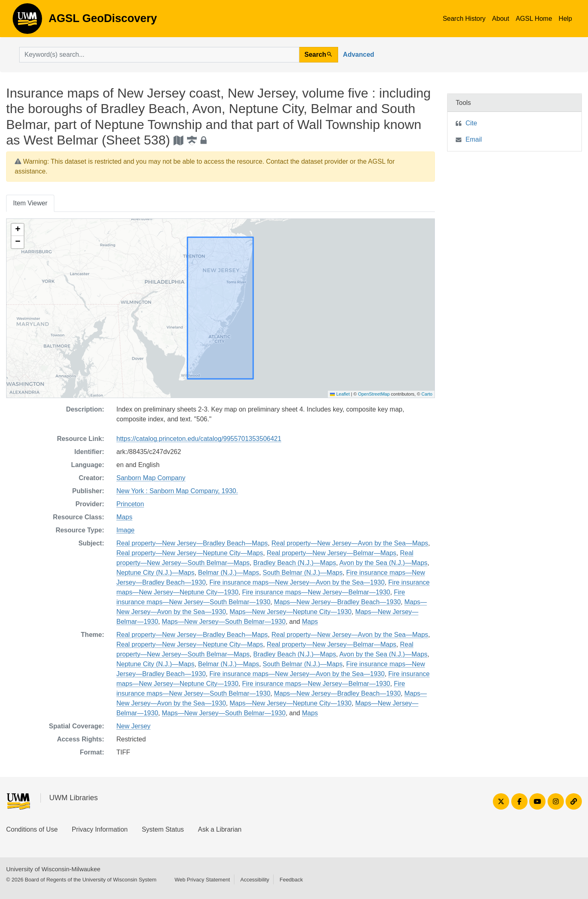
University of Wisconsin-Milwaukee (53, 869)
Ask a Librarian (220, 829)
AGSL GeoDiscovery (27, 21)
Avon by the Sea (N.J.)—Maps (383, 563)
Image (125, 530)
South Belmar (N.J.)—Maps (303, 573)
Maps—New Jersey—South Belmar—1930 (224, 622)
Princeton (130, 504)
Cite (471, 123)
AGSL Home (534, 19)
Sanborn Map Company (151, 478)
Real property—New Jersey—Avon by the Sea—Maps (350, 543)
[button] (18, 230)
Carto (427, 394)
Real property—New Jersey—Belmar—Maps (331, 553)
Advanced (359, 55)
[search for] (159, 55)
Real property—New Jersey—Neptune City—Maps (190, 553)
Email (474, 139)
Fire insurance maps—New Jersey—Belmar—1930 (316, 592)
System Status (163, 829)
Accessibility (255, 880)
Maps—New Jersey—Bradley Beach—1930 (337, 602)
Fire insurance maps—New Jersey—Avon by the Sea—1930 (297, 582)
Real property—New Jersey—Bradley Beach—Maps (192, 543)
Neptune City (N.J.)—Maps (155, 573)
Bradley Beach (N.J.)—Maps (295, 563)
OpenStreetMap (374, 394)
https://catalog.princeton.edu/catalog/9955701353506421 (199, 439)
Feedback (291, 880)
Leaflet (340, 394)
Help (565, 19)
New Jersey (134, 726)
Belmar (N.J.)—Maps (228, 573)
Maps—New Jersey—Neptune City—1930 (291, 612)
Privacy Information (100, 829)
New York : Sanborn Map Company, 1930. (177, 491)
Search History (464, 19)
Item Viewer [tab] (30, 203)
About (501, 19)
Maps (124, 517)
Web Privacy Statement (202, 880)
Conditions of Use (32, 829)
